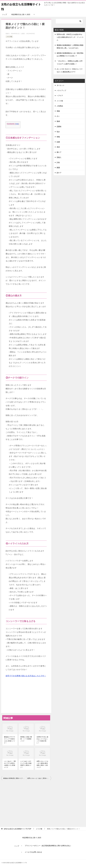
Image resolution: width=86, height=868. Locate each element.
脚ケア (59, 152)
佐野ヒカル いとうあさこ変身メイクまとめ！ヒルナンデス (39, 778)
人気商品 (60, 106)
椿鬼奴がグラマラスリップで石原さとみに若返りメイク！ (10, 740)
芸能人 (59, 157)
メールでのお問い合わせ (33, 852)
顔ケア (59, 173)
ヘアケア (60, 96)
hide (17, 124)
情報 (58, 137)
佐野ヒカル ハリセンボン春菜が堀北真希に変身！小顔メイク (42, 764)
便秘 (58, 111)
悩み (58, 132)
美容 (58, 147)
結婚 (58, 142)
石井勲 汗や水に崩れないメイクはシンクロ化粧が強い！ (42, 740)
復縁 (58, 121)
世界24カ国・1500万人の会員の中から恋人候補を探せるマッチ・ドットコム (70, 37)
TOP (17, 829)
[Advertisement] (26, 803)
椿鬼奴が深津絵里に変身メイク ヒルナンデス (15, 778)
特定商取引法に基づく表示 (21, 14)
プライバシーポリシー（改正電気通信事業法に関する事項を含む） (48, 846)
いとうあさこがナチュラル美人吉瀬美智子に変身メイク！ (26, 764)
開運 (58, 168)
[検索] (69, 21)
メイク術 (9, 37)
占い (58, 116)
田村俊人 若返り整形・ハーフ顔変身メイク (26, 739)
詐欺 (58, 162)
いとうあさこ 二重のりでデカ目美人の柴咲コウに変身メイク (10, 764)
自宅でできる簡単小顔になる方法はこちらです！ (26, 676)
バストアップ (61, 90)
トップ (5, 14)
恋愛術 (59, 127)
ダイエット (61, 85)
